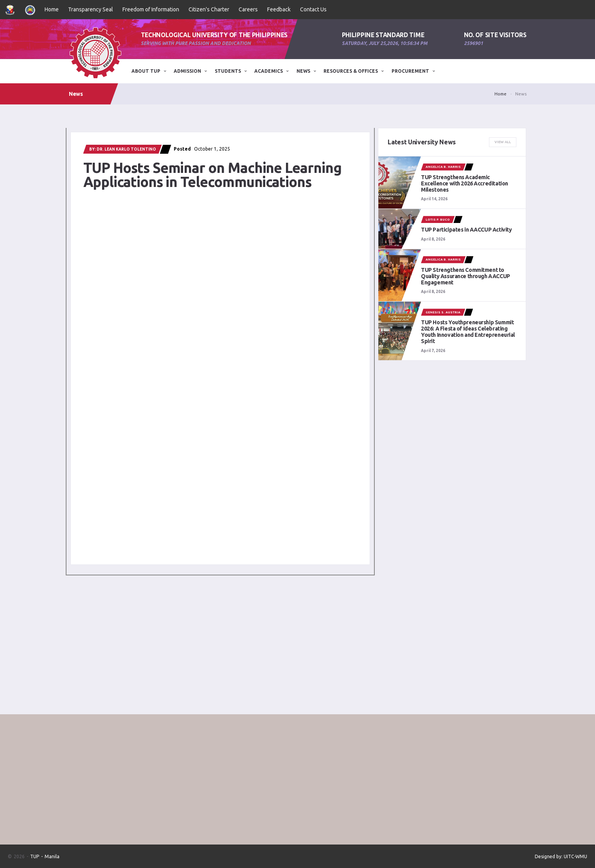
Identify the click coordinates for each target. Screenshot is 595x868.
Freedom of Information (151, 9)
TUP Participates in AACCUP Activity (466, 230)
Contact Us (313, 9)
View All (503, 142)
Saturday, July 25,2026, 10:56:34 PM (385, 43)
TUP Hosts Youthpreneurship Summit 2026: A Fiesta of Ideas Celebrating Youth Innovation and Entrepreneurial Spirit (468, 332)
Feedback (279, 9)
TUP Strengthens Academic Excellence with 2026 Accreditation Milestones (465, 183)
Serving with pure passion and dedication (196, 43)
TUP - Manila (45, 856)
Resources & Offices (351, 71)
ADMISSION (187, 71)
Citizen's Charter (209, 9)
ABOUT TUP (146, 71)
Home (52, 9)
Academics (269, 71)
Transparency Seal (91, 9)
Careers (248, 9)
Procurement (410, 71)
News (303, 71)
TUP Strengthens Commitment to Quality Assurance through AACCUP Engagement (466, 276)
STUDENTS (228, 71)
